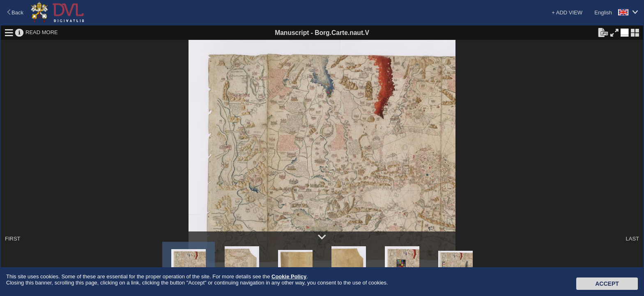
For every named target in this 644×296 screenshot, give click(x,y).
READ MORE (42, 32)
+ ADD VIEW (567, 13)
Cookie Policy (289, 276)
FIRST (13, 239)
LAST (632, 239)
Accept (607, 284)
